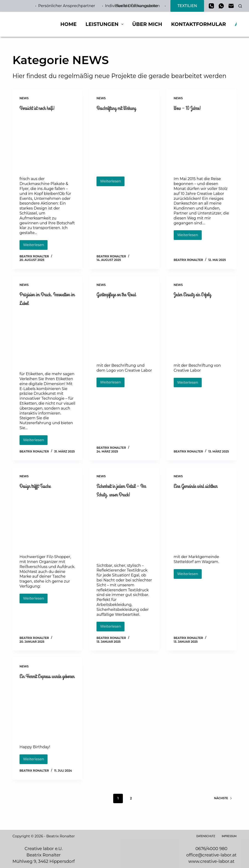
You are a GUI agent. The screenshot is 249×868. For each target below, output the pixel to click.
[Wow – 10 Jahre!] (202, 143)
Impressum (229, 836)
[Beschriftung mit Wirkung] (124, 143)
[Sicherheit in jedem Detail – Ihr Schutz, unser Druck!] (124, 531)
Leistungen (105, 24)
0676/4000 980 (211, 849)
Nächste (223, 809)
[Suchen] (240, 6)
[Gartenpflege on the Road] (124, 330)
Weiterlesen (35, 247)
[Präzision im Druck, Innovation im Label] (47, 339)
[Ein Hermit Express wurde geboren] (47, 722)
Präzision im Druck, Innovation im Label (40, 299)
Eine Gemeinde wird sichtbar (193, 491)
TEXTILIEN (187, 6)
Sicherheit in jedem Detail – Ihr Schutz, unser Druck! (124, 491)
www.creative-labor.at (211, 861)
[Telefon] (211, 6)
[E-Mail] (231, 6)
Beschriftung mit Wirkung (122, 108)
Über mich (147, 24)
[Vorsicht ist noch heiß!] (47, 143)
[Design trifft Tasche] (47, 522)
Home (68, 24)
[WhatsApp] (221, 6)
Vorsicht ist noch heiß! (42, 108)
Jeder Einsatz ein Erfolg (198, 295)
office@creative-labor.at (211, 855)
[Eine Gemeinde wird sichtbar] (202, 531)
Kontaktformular (199, 24)
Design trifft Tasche (40, 487)
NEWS (24, 98)
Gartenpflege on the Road (122, 295)
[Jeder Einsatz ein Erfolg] (202, 330)
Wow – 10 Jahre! (191, 108)
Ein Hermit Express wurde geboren (46, 682)
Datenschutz (206, 836)
